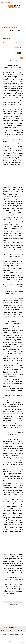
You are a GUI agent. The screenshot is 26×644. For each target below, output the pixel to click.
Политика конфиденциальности (16, 636)
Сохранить (19, 43)
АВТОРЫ (11, 28)
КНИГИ (4, 30)
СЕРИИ (12, 30)
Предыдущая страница (18, 602)
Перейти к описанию (8, 602)
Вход (2, 2)
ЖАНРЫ (4, 28)
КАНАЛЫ (20, 30)
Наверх (22, 643)
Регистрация (8, 2)
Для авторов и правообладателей (16, 635)
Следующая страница (13, 604)
